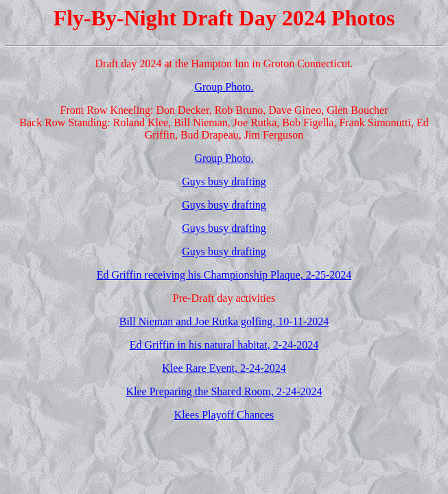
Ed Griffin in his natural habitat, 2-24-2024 (224, 345)
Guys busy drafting (224, 181)
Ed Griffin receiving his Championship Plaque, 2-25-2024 (224, 275)
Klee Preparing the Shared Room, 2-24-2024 (224, 391)
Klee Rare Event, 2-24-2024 (224, 368)
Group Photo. (224, 87)
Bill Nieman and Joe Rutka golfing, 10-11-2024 (224, 321)
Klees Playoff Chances (224, 415)
